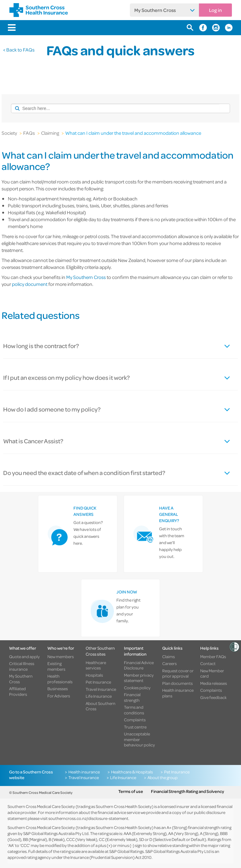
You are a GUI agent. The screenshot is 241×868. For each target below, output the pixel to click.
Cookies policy (137, 688)
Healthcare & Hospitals (132, 772)
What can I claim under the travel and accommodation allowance (133, 133)
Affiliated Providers (18, 691)
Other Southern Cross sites (100, 651)
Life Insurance (99, 696)
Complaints (135, 720)
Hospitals (94, 675)
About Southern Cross (101, 706)
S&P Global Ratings (126, 851)
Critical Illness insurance (22, 666)
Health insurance (84, 772)
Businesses (58, 689)
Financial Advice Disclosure (139, 665)
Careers (169, 663)
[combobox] (115, 108)
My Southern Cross (155, 10)
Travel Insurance (101, 689)
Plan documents (177, 683)
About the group (163, 778)
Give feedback (213, 697)
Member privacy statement (139, 678)
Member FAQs (213, 657)
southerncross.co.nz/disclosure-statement (88, 818)
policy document (30, 284)
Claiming (50, 133)
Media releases (214, 683)
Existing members (56, 666)
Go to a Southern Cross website (31, 775)
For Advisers (59, 696)
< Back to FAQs (19, 50)
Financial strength (132, 697)
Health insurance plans (178, 693)
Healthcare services (96, 665)
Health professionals (60, 679)
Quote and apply (24, 657)
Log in (215, 10)
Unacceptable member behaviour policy (139, 739)
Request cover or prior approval (178, 673)
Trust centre (135, 727)
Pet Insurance (98, 682)
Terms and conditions (134, 710)
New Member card (212, 673)
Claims (169, 657)
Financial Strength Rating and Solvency (187, 791)
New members (61, 657)
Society (9, 133)
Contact (208, 663)
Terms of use (131, 791)
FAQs (29, 133)
